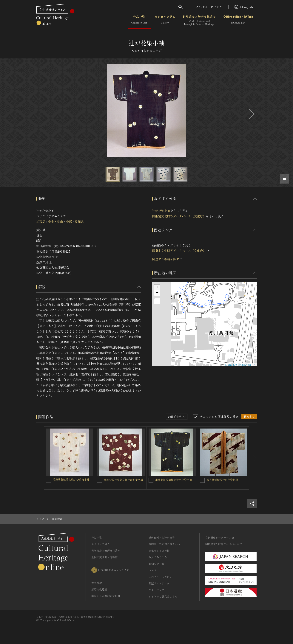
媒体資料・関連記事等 (162, 538)
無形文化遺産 (99, 589)
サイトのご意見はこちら (163, 596)
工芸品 (41, 221)
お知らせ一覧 (156, 564)
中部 (69, 221)
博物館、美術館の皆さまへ (164, 544)
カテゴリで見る (165, 20)
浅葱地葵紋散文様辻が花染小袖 (71, 479)
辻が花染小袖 (161, 211)
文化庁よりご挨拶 (159, 551)
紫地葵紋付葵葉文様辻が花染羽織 (124, 480)
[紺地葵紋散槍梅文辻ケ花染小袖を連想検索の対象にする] (151, 480)
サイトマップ (156, 590)
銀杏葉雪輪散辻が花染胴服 (222, 480)
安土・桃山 (55, 221)
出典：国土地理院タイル (245, 365)
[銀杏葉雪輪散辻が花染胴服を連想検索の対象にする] (202, 480)
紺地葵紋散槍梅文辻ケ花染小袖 (174, 480)
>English (244, 7)
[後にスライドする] (251, 114)
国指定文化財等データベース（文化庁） (179, 216)
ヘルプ (152, 570)
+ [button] (157, 287)
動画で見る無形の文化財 (106, 596)
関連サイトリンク (159, 583)
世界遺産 (97, 583)
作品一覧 (139, 20)
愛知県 (79, 221)
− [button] (157, 293)
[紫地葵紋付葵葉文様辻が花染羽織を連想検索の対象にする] (100, 480)
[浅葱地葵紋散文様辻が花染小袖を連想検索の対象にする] (48, 480)
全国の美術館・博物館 (238, 20)
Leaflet (228, 365)
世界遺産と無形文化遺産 (199, 20)
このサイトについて (209, 7)
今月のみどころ (158, 557)
